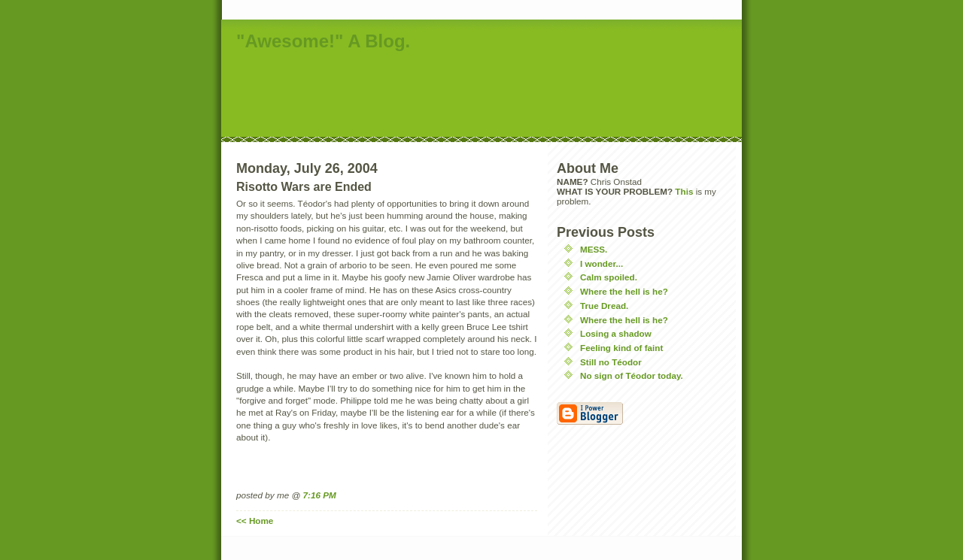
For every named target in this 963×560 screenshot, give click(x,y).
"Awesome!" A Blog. (323, 41)
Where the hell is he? (624, 291)
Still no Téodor (611, 362)
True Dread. (604, 306)
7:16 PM (320, 495)
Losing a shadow (616, 333)
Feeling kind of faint (621, 348)
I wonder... (601, 263)
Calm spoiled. (609, 277)
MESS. (594, 249)
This (684, 191)
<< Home (255, 521)
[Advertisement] (495, 95)
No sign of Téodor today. (632, 375)
